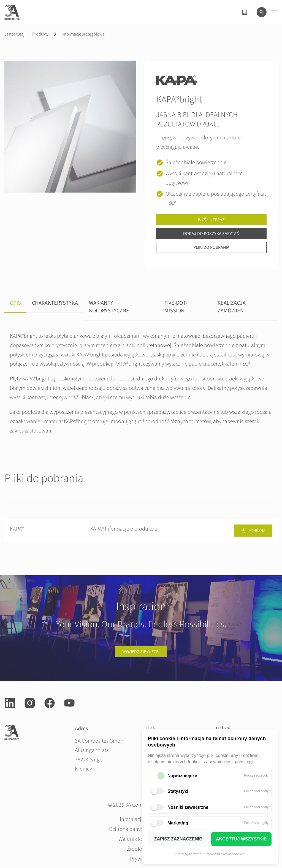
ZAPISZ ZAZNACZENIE (178, 839)
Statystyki (178, 791)
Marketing (178, 823)
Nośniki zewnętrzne (188, 807)
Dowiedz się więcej (141, 652)
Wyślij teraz (211, 220)
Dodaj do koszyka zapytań (211, 234)
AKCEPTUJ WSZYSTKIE (241, 839)
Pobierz (253, 531)
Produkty (40, 34)
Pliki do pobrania (211, 247)
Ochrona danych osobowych (224, 854)
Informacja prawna (188, 854)
